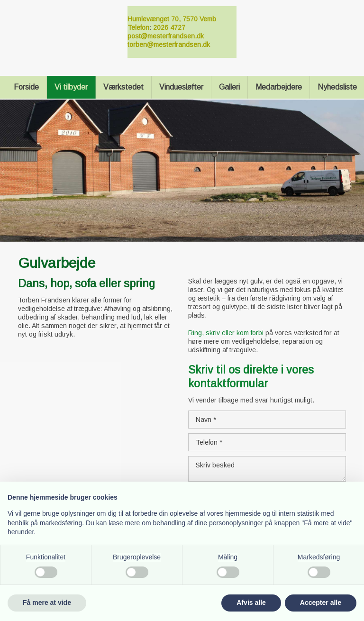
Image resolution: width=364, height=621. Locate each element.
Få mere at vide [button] (47, 603)
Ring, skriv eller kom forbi (226, 333)
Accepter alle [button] (321, 603)
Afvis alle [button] (251, 603)
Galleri (229, 87)
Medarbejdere (279, 87)
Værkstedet (123, 87)
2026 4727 (169, 27)
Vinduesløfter (181, 87)
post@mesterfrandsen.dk (166, 36)
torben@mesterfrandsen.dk (169, 45)
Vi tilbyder (71, 87)
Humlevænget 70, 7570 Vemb (172, 19)
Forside (26, 87)
